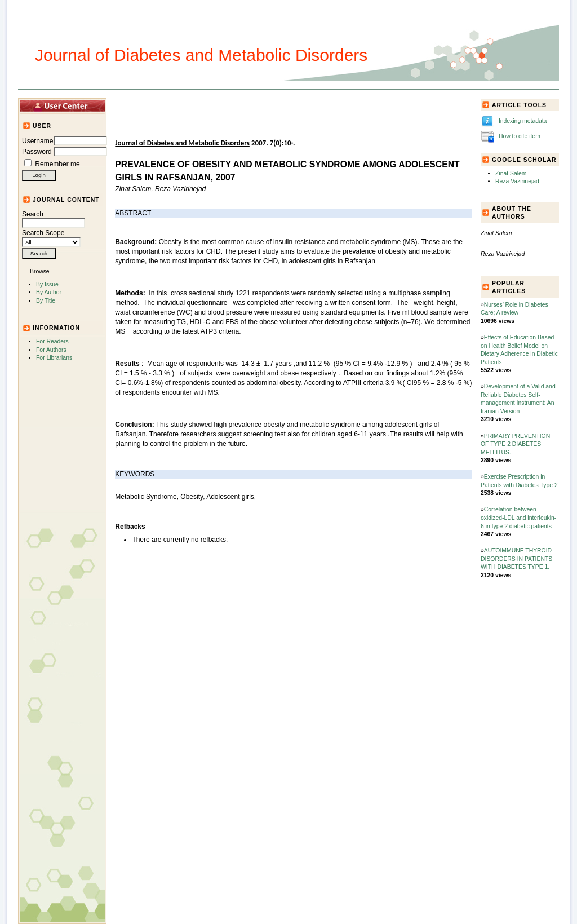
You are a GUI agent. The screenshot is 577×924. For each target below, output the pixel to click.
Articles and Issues (185, 105)
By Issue (47, 284)
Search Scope (51, 237)
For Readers (52, 341)
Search (54, 219)
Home (134, 105)
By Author (49, 292)
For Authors (51, 350)
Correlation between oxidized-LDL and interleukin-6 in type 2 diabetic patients (518, 518)
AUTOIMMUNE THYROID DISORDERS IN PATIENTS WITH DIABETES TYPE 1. (516, 559)
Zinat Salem (511, 173)
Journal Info (249, 105)
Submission (298, 105)
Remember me (57, 164)
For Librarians (54, 358)
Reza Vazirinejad (517, 181)
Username (37, 141)
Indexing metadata (523, 121)
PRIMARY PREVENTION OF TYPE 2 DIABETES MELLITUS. (515, 444)
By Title (46, 301)
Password (37, 152)
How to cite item (520, 136)
